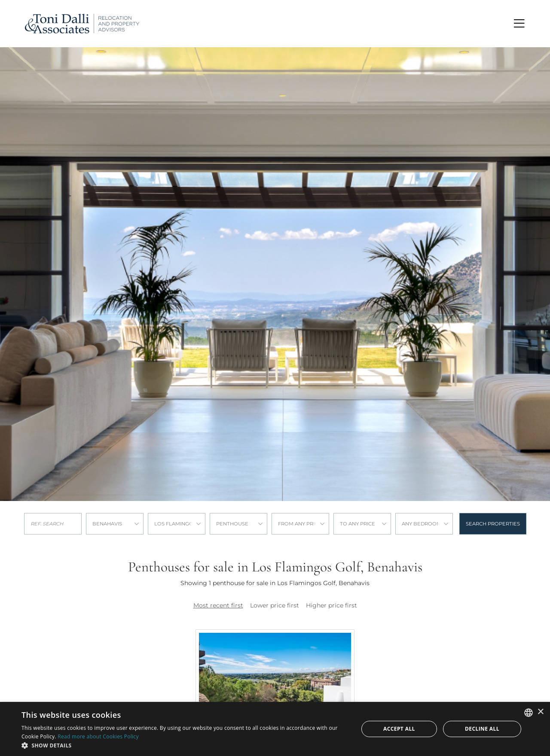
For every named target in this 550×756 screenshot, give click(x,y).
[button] (185, 745)
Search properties (493, 524)
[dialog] (275, 729)
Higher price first (332, 605)
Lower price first (275, 605)
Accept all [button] (399, 729)
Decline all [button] (482, 729)
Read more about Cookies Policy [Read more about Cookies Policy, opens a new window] (98, 736)
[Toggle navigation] (519, 23)
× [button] (540, 712)
